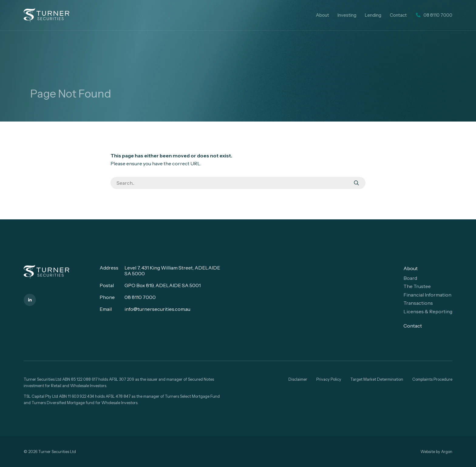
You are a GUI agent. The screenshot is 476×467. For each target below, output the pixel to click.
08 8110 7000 (140, 297)
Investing (347, 15)
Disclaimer (298, 379)
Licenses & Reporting (428, 311)
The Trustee (417, 286)
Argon (447, 452)
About (322, 15)
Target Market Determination (377, 379)
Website (428, 452)
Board (410, 278)
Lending (373, 15)
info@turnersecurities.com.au (157, 309)
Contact (398, 15)
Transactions (418, 303)
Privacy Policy (329, 379)
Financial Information (427, 295)
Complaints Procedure (432, 379)
